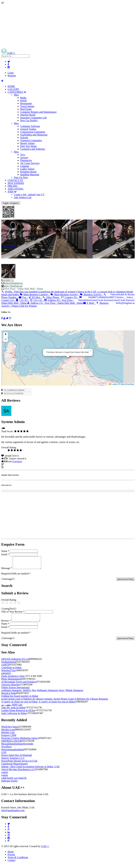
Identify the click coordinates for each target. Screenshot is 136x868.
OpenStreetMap (127, 384)
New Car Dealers (29, 120)
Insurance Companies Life (34, 118)
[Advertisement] (68, 26)
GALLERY (13, 89)
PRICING (13, 186)
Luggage (25, 166)
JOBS (12, 192)
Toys (23, 155)
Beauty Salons (27, 143)
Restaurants (26, 103)
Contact (12, 864)
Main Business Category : (35, 294)
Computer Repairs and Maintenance (38, 112)
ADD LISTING (16, 189)
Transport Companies (31, 140)
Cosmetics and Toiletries (33, 149)
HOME (11, 86)
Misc (16, 95)
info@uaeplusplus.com (13, 814)
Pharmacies (26, 160)
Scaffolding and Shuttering (34, 135)
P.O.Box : (35, 297)
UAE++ (45, 850)
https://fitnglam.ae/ (13, 286)
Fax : (23, 297)
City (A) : (37, 300)
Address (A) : (55, 303)
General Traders (28, 129)
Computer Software (30, 126)
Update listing (12, 464)
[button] (91, 351)
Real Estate (26, 109)
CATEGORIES (17, 92)
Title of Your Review (13, 614)
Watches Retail (28, 115)
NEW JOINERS (16, 183)
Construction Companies (33, 132)
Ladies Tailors (27, 169)
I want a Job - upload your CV (29, 194)
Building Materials (30, 175)
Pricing (11, 858)
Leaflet (113, 384)
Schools (24, 138)
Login (11, 73)
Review (6, 624)
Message (7, 571)
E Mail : (89, 303)
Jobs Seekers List (23, 197)
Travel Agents (27, 106)
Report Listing (11, 467)
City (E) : (23, 300)
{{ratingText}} (9, 611)
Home (11, 855)
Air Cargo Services (30, 163)
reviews (17, 461)
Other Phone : (52, 297)
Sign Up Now (21, 177)
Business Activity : (92, 294)
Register (12, 76)
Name (5, 551)
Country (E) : (70, 297)
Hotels (24, 101)
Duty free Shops (28, 146)
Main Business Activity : (65, 294)
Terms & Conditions (18, 861)
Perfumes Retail (28, 172)
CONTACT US (15, 180)
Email (5, 554)
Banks (23, 98)
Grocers (24, 157)
